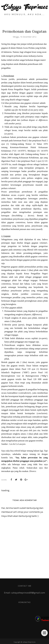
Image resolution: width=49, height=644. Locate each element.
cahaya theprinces (29, 642)
